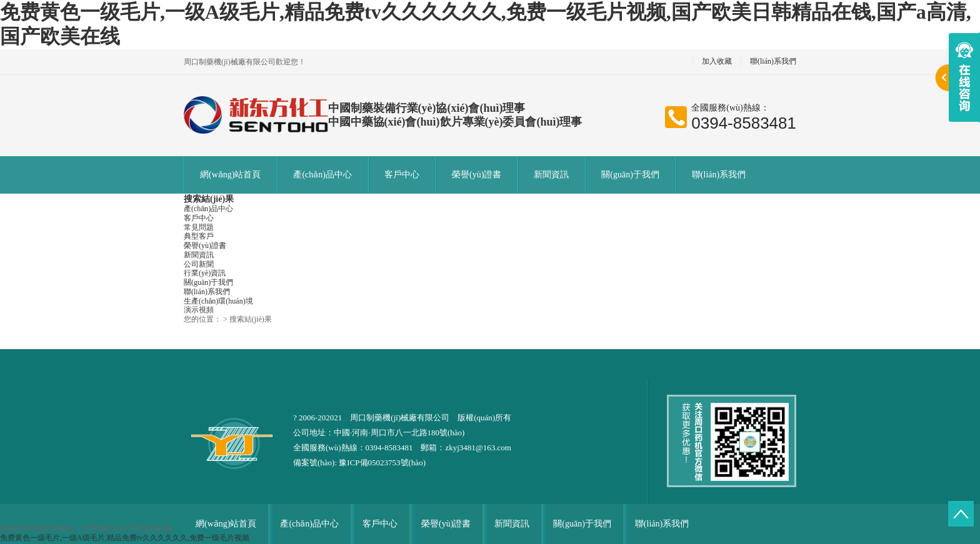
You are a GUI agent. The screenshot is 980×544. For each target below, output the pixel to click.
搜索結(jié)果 (209, 199)
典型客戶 (199, 236)
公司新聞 (199, 264)
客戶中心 (402, 175)
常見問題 (199, 227)
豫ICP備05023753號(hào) (382, 462)
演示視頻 (199, 310)
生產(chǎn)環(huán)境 (218, 301)
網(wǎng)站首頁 (230, 175)
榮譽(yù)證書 (477, 175)
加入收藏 (717, 62)
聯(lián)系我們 (773, 62)
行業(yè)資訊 (205, 273)
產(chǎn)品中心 (322, 175)
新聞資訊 (551, 175)
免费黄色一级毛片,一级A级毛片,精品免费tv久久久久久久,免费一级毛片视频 (125, 538)
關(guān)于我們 (630, 175)
